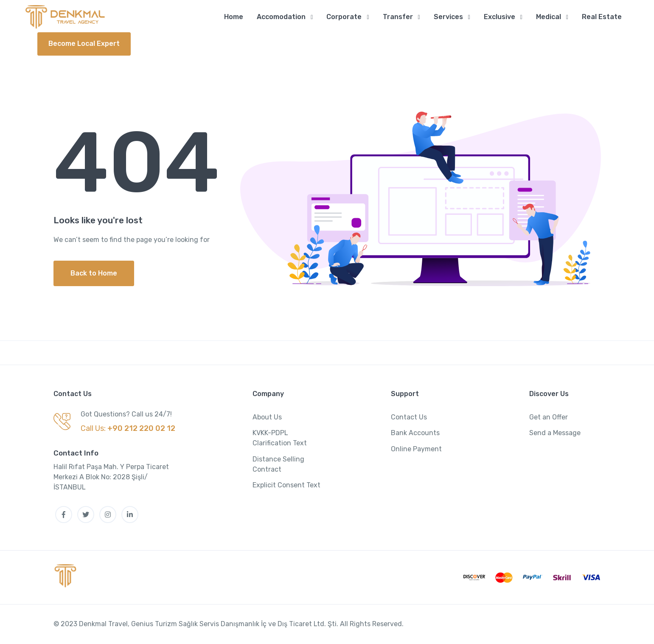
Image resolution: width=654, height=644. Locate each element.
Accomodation (281, 17)
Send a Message (555, 433)
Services (448, 17)
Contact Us (409, 418)
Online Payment (416, 449)
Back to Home (94, 274)
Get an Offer (549, 418)
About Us (267, 418)
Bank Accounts (415, 433)
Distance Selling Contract (278, 465)
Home (234, 17)
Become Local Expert (84, 44)
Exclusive (500, 17)
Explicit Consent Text (286, 485)
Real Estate (602, 17)
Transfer (398, 17)
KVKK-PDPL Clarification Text (280, 438)
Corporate (344, 17)
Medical (549, 17)
